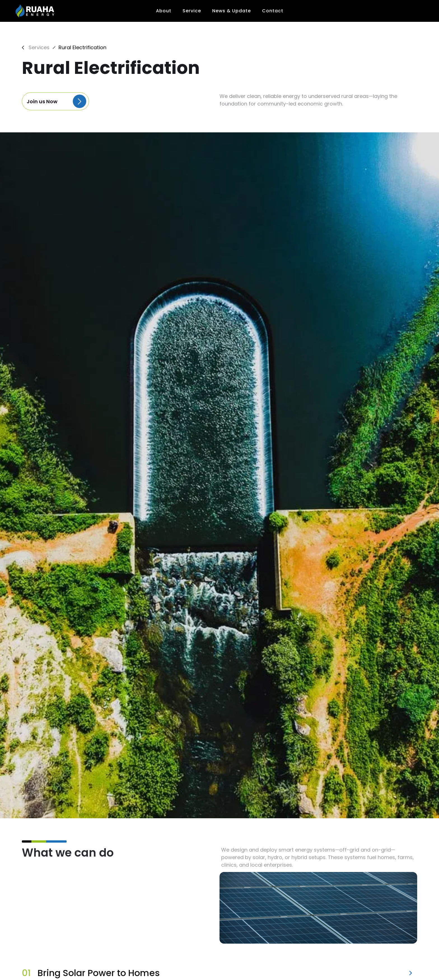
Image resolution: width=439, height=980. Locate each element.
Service (192, 11)
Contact (273, 11)
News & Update (232, 11)
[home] (35, 11)
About (164, 11)
